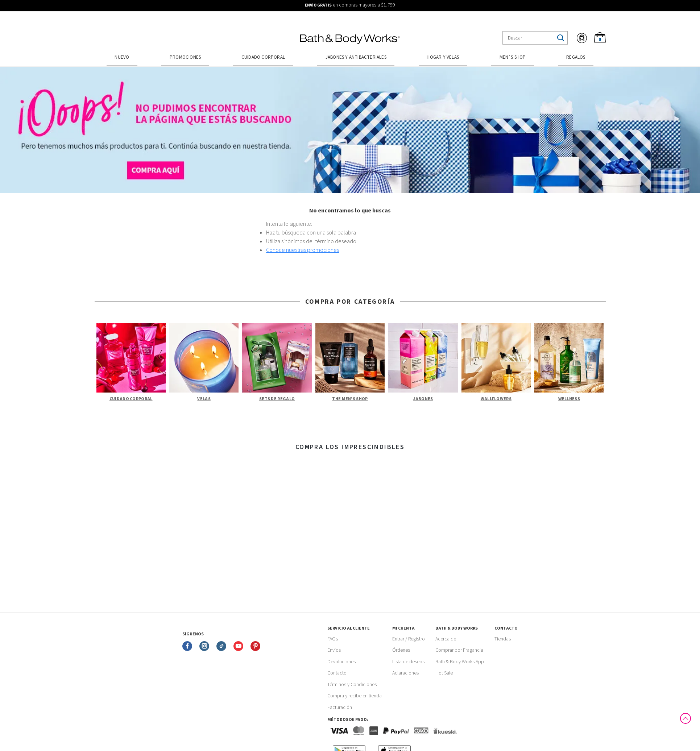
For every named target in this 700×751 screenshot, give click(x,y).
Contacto (337, 673)
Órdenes (401, 650)
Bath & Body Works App (460, 662)
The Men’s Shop (350, 399)
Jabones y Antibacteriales (356, 57)
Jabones (423, 399)
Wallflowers (496, 399)
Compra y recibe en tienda (355, 696)
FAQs (333, 639)
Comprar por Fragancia (459, 650)
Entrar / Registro (409, 639)
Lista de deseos (408, 662)
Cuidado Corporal (263, 57)
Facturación (340, 708)
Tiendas (503, 639)
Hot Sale (444, 673)
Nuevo (122, 57)
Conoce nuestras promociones (303, 250)
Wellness (569, 399)
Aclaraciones (405, 673)
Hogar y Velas (443, 57)
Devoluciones (341, 662)
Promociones (185, 57)
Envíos (334, 650)
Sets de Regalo (277, 399)
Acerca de (446, 639)
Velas (204, 399)
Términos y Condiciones (352, 685)
